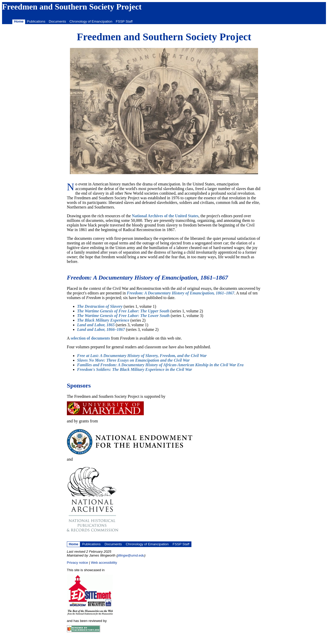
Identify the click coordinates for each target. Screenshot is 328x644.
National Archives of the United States (165, 216)
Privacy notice (78, 563)
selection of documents (90, 338)
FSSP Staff (124, 21)
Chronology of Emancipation (91, 21)
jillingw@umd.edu (131, 555)
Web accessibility (104, 563)
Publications (36, 21)
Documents (57, 21)
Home (19, 21)
